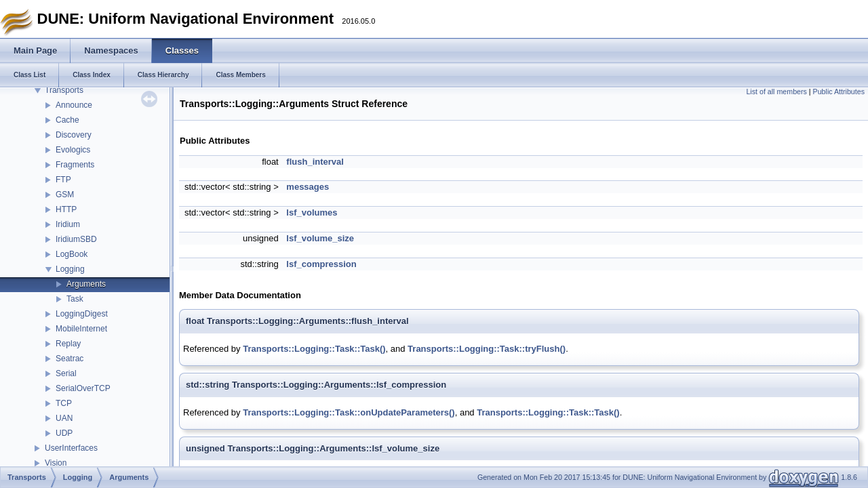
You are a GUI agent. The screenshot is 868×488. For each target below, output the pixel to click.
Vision (56, 463)
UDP (64, 433)
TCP (64, 403)
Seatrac (70, 359)
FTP (63, 180)
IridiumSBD (76, 239)
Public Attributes (839, 91)
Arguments (86, 284)
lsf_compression (321, 264)
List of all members (776, 91)
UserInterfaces (71, 448)
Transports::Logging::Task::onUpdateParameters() (349, 412)
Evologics (73, 150)
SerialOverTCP (83, 388)
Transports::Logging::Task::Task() (314, 349)
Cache (67, 120)
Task (75, 299)
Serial (66, 373)
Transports (64, 90)
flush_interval (315, 162)
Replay (68, 344)
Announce (74, 105)
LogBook (72, 254)
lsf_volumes (312, 212)
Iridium (68, 224)
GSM (65, 195)
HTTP (66, 209)
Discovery (74, 135)
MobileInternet (81, 329)
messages (308, 187)
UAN (64, 418)
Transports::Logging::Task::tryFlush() (487, 349)
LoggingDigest (82, 314)
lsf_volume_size (320, 238)
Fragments (75, 165)
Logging (70, 269)
